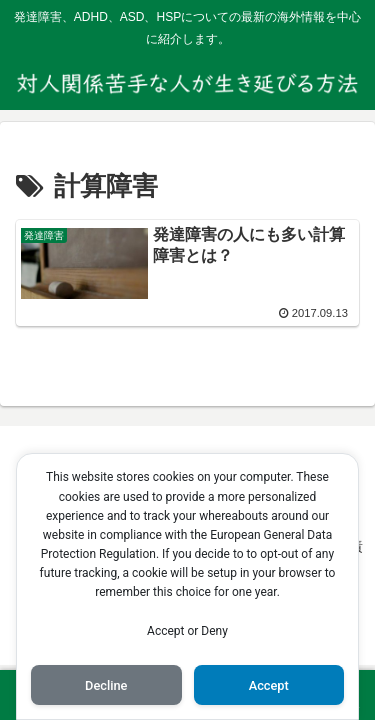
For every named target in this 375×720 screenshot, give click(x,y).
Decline (106, 685)
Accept (269, 685)
